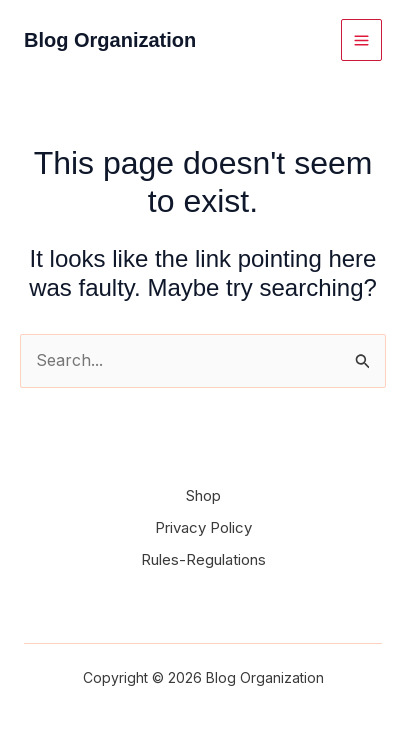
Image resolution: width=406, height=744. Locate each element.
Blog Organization (110, 40)
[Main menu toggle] (361, 39)
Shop (203, 495)
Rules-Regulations (203, 559)
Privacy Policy (203, 527)
